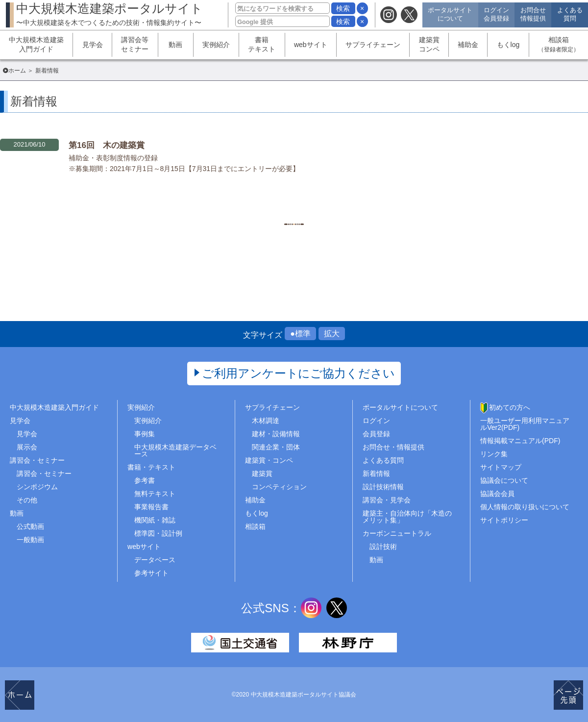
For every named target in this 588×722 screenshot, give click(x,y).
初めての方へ (510, 407)
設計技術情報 (383, 487)
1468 (318, 209)
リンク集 (494, 454)
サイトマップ (501, 467)
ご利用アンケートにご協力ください (299, 373)
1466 (269, 209)
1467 (294, 209)
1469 (343, 209)
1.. (220, 209)
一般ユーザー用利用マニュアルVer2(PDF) (525, 424)
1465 (245, 209)
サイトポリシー (504, 520)
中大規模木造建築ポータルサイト (110, 14)
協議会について (504, 480)
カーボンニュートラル (397, 533)
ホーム (17, 71)
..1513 (368, 209)
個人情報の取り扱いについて (525, 507)
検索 (343, 8)
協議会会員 (497, 494)
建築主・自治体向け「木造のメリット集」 (407, 517)
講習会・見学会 (387, 500)
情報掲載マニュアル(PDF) (520, 441)
